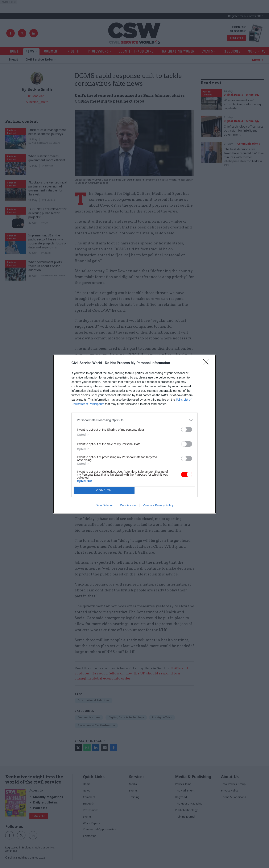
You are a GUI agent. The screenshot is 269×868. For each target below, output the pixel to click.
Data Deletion (105, 505)
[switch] (187, 429)
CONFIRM (104, 490)
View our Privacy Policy (158, 505)
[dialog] (134, 434)
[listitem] (134, 420)
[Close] (207, 363)
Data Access (128, 505)
